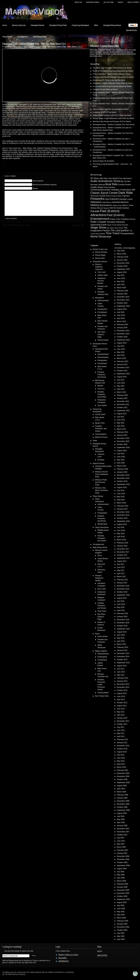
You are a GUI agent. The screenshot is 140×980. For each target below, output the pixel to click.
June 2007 (121, 841)
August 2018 (122, 524)
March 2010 (121, 767)
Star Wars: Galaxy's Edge (101, 334)
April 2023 (121, 355)
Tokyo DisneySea (102, 527)
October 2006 (122, 862)
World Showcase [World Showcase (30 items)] (101, 236)
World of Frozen (101, 437)
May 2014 (121, 675)
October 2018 (122, 518)
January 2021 (122, 435)
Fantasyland (102, 309)
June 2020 (121, 457)
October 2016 (122, 592)
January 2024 (122, 328)
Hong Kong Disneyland (80, 25)
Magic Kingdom (101, 651)
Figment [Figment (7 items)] (126, 196)
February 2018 (123, 543)
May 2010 (121, 761)
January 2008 (122, 826)
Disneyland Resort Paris (58, 25)
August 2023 (122, 343)
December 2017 (123, 549)
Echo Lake (102, 589)
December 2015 (123, 620)
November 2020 (123, 441)
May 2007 (121, 844)
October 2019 (122, 481)
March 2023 (121, 358)
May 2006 (121, 875)
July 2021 (121, 417)
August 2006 (122, 869)
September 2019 (123, 484)
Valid (102, 955)
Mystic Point (100, 423)
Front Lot (101, 389)
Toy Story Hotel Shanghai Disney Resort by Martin (112, 68)
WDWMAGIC (64, 961)
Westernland (102, 524)
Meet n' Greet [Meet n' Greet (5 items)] (128, 205)
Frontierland (102, 312)
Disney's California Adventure (99, 267)
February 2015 (123, 647)
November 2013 (123, 687)
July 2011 (121, 727)
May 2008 (121, 819)
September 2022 (123, 374)
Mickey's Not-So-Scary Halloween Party (102, 474)
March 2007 (121, 847)
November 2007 (123, 832)
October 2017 (122, 555)
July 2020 (121, 454)
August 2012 (122, 706)
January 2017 (122, 583)
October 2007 (122, 835)
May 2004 (121, 936)
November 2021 (123, 404)
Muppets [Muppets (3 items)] (106, 208)
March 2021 (121, 429)
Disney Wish (100, 258)
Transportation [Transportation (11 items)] (127, 233)
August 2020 (122, 451)
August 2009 (122, 786)
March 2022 (121, 392)
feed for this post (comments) (16, 229)
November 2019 (123, 478)
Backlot (100, 386)
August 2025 (122, 272)
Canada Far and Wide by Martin (105, 89)
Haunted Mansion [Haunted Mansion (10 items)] (120, 202)
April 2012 (121, 715)
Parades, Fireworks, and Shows (102, 375)
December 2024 (123, 297)
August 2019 (122, 487)
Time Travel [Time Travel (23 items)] (113, 233)
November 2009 (123, 776)
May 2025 (121, 281)
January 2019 (122, 509)
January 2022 (122, 398)
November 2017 (123, 552)
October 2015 (122, 626)
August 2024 (122, 309)
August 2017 (122, 561)
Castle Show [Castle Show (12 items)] (97, 187)
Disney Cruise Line (19, 25)
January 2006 (122, 887)
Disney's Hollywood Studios (99, 578)
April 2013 (121, 700)
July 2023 (121, 346)
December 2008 (123, 801)
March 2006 (121, 881)
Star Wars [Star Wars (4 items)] (110, 228)
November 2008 (123, 804)
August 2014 (122, 666)
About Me (78, 2)
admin (7, 47)
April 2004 (121, 939)
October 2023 (122, 337)
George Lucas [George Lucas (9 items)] (126, 199)
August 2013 (122, 693)
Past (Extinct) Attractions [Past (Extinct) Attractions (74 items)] (105, 213)
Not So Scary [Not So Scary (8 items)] (116, 208)
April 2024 (121, 318)
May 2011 (121, 733)
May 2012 (121, 712)
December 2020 (123, 438)
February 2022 (123, 395)
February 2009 (123, 795)
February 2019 (123, 506)
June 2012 (121, 709)
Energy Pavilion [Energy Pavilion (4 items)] (116, 196)
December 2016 (123, 586)
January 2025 (122, 294)
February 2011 (123, 740)
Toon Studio (102, 405)
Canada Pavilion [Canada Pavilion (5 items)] (125, 185)
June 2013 (121, 696)
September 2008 (123, 810)
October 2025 (122, 266)
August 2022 (122, 377)
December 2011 (123, 721)
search (120, 2)
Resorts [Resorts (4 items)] (132, 219)
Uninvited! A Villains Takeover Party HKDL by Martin (113, 83)
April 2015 (121, 641)
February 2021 (123, 432)
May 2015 (121, 638)
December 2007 (123, 829)
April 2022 (121, 389)
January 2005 (122, 924)
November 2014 (123, 657)
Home (5, 25)
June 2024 (121, 315)
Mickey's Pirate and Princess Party (101, 482)
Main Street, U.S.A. (75, 47)
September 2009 (123, 783)
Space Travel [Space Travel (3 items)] (112, 225)
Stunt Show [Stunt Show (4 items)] (119, 228)
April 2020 (121, 463)
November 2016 (123, 589)
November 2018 (123, 515)
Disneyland (99, 298)
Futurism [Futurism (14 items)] (114, 199)
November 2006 (123, 859)
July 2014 (121, 669)
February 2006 (123, 884)
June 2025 (121, 278)
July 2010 (121, 755)
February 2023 (123, 361)
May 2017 (121, 570)
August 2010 (122, 752)
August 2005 (122, 902)
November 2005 (123, 893)
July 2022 (121, 380)
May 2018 (121, 534)
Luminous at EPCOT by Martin (105, 112)
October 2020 (122, 444)
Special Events (131, 30)
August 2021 (122, 414)
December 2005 (123, 890)
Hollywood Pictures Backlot (101, 281)
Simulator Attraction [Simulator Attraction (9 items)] (116, 222)
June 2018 (121, 530)
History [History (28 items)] (95, 205)
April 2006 (121, 878)
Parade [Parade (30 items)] (95, 211)
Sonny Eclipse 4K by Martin (103, 161)
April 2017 (121, 574)
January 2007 (122, 853)
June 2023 (121, 349)
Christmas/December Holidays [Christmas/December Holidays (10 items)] (105, 190)
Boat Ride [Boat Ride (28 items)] (112, 184)
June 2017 (121, 567)
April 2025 (121, 285)
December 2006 (123, 856)
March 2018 (121, 540)
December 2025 (123, 263)
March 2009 (121, 792)
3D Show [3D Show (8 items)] (95, 178)
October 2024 (122, 303)
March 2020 (121, 466)
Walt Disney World (40, 37)
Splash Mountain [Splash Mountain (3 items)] (122, 225)
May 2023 (121, 352)
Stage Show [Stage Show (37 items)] (98, 227)
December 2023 (123, 331)
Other (96, 25)
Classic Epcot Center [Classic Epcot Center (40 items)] (104, 193)
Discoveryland (103, 357)
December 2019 (123, 475)
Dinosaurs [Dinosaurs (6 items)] (95, 196)
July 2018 (121, 527)
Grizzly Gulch (100, 414)
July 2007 (121, 838)
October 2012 (122, 703)
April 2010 (121, 764)
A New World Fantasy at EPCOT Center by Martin (112, 115)
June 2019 (121, 494)
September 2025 (123, 269)
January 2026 (122, 260)
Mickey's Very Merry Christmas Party (101, 490)
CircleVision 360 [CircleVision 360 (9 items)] (128, 190)
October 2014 (122, 660)
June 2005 (121, 909)
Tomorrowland (103, 340)
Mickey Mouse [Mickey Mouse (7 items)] (97, 208)
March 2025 (121, 288)
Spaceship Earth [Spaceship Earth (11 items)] (99, 225)
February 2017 (123, 580)
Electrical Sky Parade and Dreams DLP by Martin (112, 121)
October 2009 (122, 779)
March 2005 (121, 918)
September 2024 (123, 306)
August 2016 (122, 598)
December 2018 (123, 512)
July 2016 (121, 601)
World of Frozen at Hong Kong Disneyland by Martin (113, 71)
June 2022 (121, 383)
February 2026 (123, 257)
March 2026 (121, 254)
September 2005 (123, 899)
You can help (108, 2)
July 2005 (121, 905)
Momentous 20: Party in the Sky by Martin (109, 80)
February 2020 (123, 469)
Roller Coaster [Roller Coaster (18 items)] (98, 222)
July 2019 (121, 491)
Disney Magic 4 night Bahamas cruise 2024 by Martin (113, 118)
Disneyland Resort (37, 25)
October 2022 (122, 371)
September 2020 (123, 447)
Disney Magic (100, 255)
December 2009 (123, 773)
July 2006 (121, 872)
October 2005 (122, 896)
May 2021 (121, 423)
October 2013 (122, 690)
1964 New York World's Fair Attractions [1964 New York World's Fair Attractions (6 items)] (116, 178)
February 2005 (123, 921)
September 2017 (123, 558)
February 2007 (123, 850)
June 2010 (121, 758)
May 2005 (121, 912)
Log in (100, 951)
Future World (102, 636)
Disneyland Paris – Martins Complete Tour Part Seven (114, 125)
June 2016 (121, 604)
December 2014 (123, 653)
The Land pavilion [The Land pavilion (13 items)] (120, 230)
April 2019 (121, 500)
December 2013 (123, 684)
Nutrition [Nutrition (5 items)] (126, 208)
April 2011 (121, 736)
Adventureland (103, 301)
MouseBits (63, 958)
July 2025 (121, 275)
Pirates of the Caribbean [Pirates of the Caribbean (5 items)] (119, 219)
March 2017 (121, 577)
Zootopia (101, 460)
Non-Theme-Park (102, 696)
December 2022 (123, 368)
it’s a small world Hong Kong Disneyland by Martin (112, 86)
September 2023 (123, 340)
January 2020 (122, 472)
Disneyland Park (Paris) (37, 47)
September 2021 (123, 411)
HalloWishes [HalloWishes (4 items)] (107, 202)
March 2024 (121, 321)
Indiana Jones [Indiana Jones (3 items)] (117, 205)
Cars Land (101, 272)
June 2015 (121, 635)
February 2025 (123, 291)
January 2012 (122, 718)
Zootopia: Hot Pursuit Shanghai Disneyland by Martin (113, 77)
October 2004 (122, 930)
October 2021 (122, 408)
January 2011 (122, 743)
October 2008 (122, 807)
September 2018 (123, 521)
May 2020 (121, 460)
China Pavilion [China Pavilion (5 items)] (109, 187)
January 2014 (122, 681)
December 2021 (123, 401)
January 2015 (122, 650)
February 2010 (123, 770)
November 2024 (123, 300)
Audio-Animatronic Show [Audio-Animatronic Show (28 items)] (105, 181)
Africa (100, 556)
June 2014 (121, 672)
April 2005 (121, 915)
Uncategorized (22, 37)
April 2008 (121, 822)
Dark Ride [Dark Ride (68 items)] (125, 193)
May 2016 (121, 607)
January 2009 (122, 798)
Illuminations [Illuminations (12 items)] (106, 205)
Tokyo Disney (7, 37)
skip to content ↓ (134, 2)
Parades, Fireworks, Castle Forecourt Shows (101, 685)
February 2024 (123, 325)
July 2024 (121, 312)
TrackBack (78, 230)
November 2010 (123, 746)
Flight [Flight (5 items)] (107, 199)
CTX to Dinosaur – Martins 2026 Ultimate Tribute (112, 74)
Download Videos (93, 2)
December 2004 (123, 927)
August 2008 (122, 813)
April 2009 (121, 789)
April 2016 (121, 610)
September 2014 (123, 663)
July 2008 (121, 816)
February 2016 (123, 613)
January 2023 (122, 364)
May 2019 (121, 497)
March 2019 (121, 503)
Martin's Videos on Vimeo (68, 955)
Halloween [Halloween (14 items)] (96, 202)
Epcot (97, 634)
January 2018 (122, 546)
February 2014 (123, 678)
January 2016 (122, 617)
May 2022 (121, 386)
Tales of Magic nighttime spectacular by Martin (111, 109)
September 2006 (123, 866)
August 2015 (122, 632)
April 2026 (121, 251)
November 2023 (123, 334)
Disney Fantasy (101, 252)
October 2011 (122, 724)
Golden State (103, 275)
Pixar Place (102, 611)
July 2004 (121, 933)
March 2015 (121, 644)
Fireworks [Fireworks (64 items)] (97, 199)
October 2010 (122, 749)
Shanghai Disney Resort (112, 25)
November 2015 (123, 623)
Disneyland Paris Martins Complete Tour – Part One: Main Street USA (34, 44)
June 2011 (121, 730)
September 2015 (123, 629)
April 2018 (121, 537)
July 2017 (121, 564)
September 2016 (123, 595)
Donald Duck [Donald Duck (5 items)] (105, 196)
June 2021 (121, 420)
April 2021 (121, 426)
